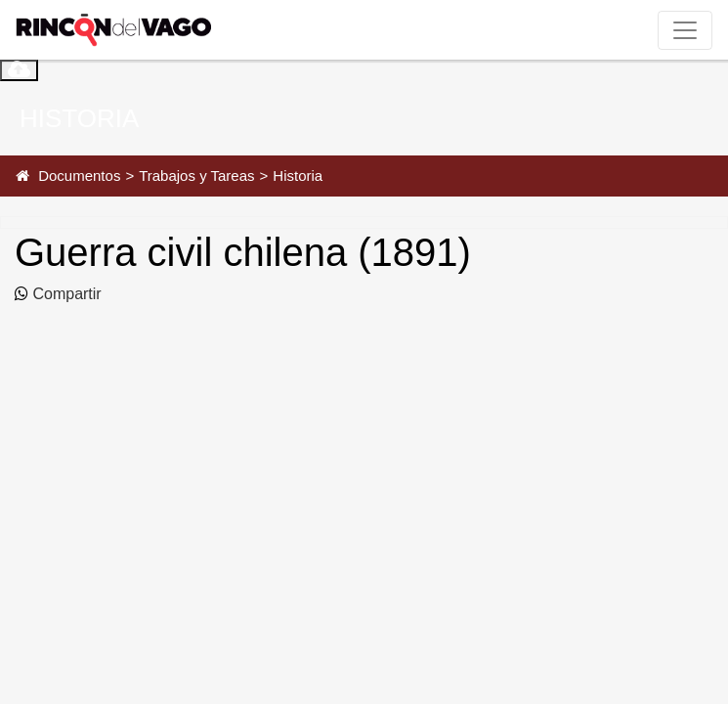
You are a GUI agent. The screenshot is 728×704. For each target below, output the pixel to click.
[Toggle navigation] (685, 30)
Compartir (65, 294)
